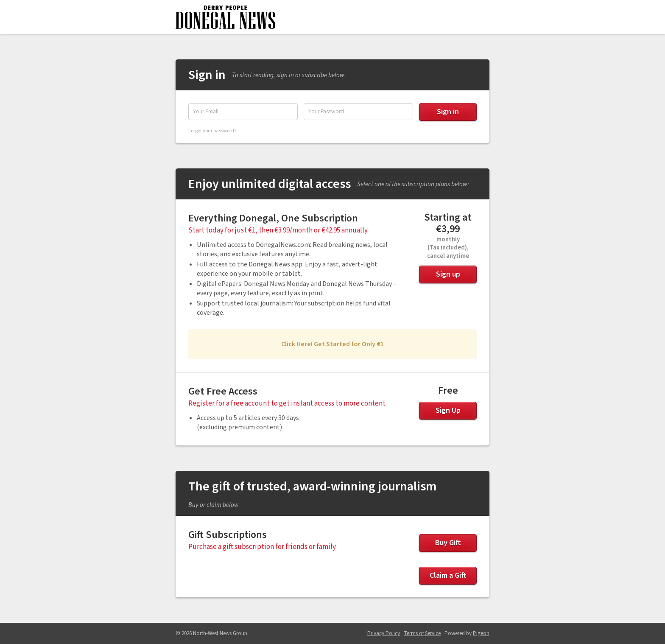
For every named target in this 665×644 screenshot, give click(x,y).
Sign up (448, 274)
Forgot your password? (212, 131)
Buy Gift (448, 543)
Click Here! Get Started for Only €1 (332, 344)
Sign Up (448, 410)
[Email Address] (243, 112)
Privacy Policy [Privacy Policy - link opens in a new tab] (384, 633)
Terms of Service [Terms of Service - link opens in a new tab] (422, 633)
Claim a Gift (448, 575)
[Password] (358, 112)
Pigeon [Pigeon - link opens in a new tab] (481, 633)
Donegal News (225, 17)
